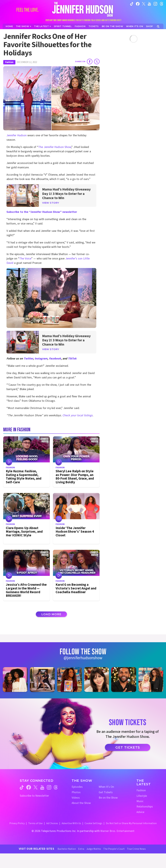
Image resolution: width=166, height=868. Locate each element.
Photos (76, 792)
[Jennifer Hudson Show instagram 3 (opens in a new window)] (69, 680)
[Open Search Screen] (158, 26)
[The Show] (24, 26)
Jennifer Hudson (17, 135)
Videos (76, 798)
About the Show (81, 803)
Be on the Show (108, 798)
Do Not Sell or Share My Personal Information (131, 823)
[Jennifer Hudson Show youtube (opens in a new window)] (149, 4)
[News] (42, 26)
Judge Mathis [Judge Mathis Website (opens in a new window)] (94, 849)
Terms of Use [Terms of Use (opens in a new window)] (35, 823)
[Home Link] (83, 9)
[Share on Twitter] (97, 62)
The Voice (25, 259)
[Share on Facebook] (90, 62)
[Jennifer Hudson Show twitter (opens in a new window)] (144, 4)
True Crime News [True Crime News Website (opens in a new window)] (136, 849)
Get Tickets (128, 747)
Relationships (145, 807)
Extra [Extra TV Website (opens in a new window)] (81, 849)
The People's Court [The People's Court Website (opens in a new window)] (114, 849)
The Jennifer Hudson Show (55, 147)
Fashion (9, 62)
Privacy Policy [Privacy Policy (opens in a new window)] (17, 823)
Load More (51, 614)
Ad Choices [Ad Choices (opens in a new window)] (52, 823)
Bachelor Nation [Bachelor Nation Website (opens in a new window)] (67, 849)
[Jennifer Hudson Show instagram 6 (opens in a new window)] (151, 680)
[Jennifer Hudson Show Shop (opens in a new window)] (150, 26)
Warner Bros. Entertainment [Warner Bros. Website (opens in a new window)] (117, 831)
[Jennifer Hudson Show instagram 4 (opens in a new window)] (97, 680)
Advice (140, 812)
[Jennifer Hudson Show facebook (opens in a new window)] (138, 4)
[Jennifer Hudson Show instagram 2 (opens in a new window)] (42, 680)
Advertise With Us (71, 823)
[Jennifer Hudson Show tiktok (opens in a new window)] (132, 4)
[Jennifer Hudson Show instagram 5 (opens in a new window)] (124, 680)
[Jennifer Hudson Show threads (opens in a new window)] (56, 787)
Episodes (77, 787)
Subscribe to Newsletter (34, 796)
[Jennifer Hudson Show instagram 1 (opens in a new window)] (15, 680)
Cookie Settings (93, 823)
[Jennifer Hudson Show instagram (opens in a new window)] (155, 4)
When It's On (106, 787)
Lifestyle (142, 796)
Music (140, 801)
